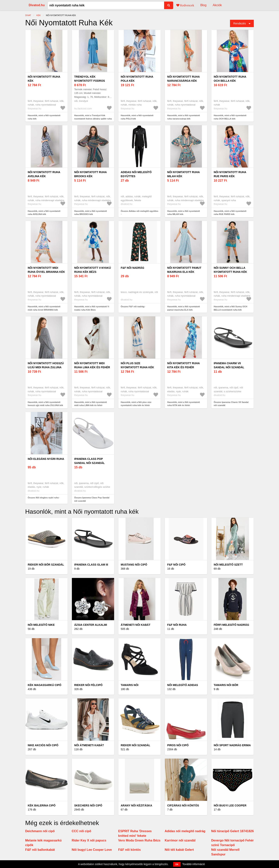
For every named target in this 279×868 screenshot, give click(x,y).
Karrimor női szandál (180, 840)
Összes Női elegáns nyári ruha (43, 498)
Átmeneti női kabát (136, 625)
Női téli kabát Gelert (179, 850)
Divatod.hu (37, 5)
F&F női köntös (129, 850)
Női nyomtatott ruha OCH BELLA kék (230, 79)
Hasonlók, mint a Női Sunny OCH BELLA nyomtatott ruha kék (230, 308)
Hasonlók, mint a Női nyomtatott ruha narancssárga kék (184, 117)
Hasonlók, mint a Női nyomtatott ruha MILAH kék (184, 213)
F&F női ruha (177, 625)
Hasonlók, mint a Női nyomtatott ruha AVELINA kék (44, 213)
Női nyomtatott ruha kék (44, 79)
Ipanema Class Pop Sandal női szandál (90, 461)
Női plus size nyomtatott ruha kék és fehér (137, 367)
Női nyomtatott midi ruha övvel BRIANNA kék (46, 270)
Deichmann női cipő (40, 831)
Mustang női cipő (134, 565)
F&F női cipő (176, 565)
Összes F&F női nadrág (133, 307)
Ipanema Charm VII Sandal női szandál (229, 365)
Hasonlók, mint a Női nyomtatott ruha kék (44, 117)
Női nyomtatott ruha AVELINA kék (44, 174)
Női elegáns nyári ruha (46, 459)
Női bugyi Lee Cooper (230, 805)
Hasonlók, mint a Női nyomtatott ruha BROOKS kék (91, 213)
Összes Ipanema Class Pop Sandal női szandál (92, 499)
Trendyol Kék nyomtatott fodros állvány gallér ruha (91, 81)
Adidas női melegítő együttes (136, 174)
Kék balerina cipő (42, 805)
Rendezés (240, 23)
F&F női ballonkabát (40, 850)
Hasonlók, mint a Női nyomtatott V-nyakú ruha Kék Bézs (92, 308)
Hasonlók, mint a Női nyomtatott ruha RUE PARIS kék (230, 213)
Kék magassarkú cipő (44, 685)
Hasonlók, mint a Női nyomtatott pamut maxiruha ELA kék (184, 308)
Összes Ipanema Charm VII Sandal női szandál (231, 404)
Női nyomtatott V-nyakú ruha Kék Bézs (93, 270)
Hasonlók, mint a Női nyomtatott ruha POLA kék (137, 117)
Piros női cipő (178, 745)
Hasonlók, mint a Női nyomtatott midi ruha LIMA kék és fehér (91, 404)
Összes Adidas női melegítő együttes (139, 211)
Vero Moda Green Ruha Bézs (139, 840)
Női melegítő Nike (41, 625)
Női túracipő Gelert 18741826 (232, 831)
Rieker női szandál (135, 745)
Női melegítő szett (228, 565)
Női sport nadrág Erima (232, 745)
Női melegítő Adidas (183, 685)
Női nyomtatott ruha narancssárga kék (183, 79)
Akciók (217, 5)
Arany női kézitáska (136, 805)
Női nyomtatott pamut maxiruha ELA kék (184, 270)
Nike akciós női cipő (43, 745)
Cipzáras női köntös (183, 805)
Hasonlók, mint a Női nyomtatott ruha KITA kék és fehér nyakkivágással (184, 405)
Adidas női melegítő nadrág (185, 831)
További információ (194, 864)
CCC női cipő (81, 831)
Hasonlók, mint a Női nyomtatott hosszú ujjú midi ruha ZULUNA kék (45, 404)
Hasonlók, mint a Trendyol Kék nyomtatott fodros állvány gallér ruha (93, 117)
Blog (203, 5)
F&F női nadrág (132, 268)
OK (177, 864)
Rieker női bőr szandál (46, 565)
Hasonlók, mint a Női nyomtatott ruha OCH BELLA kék (230, 117)
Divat (28, 15)
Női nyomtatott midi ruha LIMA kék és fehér (92, 365)
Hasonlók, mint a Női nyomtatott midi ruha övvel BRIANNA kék (44, 308)
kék (39, 15)
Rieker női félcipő (88, 685)
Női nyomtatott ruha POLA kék (137, 79)
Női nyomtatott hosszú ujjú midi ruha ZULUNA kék (46, 367)
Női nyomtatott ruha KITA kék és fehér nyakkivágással (183, 367)
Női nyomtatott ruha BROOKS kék (90, 174)
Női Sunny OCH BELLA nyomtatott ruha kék (230, 270)
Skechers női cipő (88, 805)
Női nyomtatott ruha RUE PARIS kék (230, 174)
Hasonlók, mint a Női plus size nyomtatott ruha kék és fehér (136, 404)
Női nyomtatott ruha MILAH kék (183, 174)
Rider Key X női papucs (89, 840)
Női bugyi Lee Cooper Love (92, 850)
